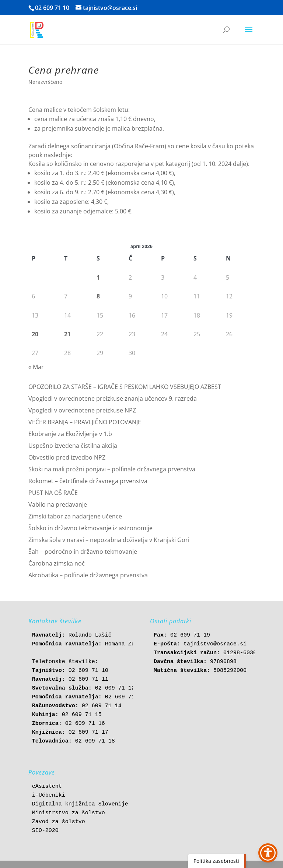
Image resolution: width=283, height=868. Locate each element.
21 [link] (67, 334)
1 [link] (98, 277)
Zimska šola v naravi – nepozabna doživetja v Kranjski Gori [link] (109, 540)
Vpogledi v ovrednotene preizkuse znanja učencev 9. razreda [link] (113, 398)
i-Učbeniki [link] (49, 795)
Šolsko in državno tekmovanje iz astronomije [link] (90, 528)
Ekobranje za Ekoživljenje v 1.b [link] (70, 434)
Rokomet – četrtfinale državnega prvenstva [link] (88, 481)
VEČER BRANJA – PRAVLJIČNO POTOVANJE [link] (85, 422)
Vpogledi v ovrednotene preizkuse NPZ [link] (82, 410)
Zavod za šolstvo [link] (59, 822)
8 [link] (98, 296)
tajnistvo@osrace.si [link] (215, 644)
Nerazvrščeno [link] (45, 82)
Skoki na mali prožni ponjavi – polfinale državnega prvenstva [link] (112, 469)
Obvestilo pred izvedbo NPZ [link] (67, 457)
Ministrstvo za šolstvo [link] (69, 813)
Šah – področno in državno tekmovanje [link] (83, 552)
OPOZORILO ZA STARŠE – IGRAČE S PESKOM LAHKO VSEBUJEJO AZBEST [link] (125, 387)
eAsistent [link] (47, 786)
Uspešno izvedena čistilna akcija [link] (73, 446)
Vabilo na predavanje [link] (58, 504)
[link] (37, 29)
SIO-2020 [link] (45, 831)
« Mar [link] (36, 367)
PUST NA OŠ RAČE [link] (53, 493)
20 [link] (35, 334)
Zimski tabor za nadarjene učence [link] (75, 516)
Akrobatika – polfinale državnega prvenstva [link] (88, 575)
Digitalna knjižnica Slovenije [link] (80, 804)
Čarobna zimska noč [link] (57, 563)
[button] (249, 34)
